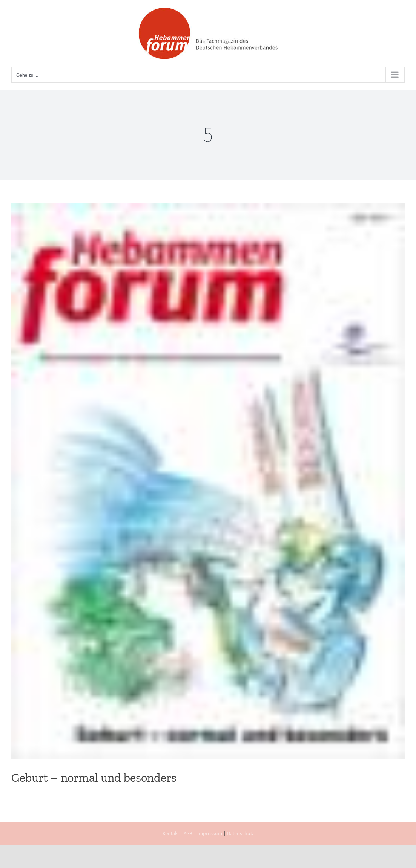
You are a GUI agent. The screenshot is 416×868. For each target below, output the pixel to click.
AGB (188, 834)
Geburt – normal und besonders (94, 778)
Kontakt (171, 834)
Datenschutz (240, 834)
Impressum (210, 834)
